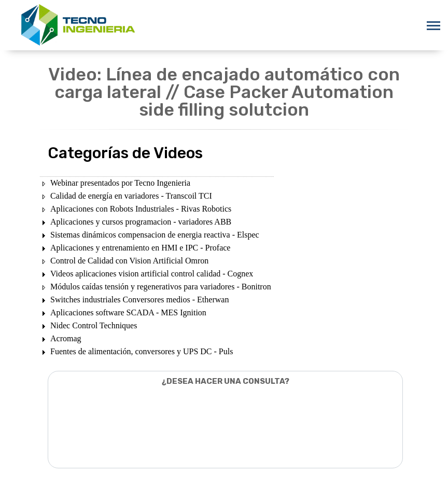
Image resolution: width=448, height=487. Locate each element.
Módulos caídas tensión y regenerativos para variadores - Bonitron (161, 287)
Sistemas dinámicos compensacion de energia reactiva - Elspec (155, 235)
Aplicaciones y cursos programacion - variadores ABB (141, 222)
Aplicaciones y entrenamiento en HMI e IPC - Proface (140, 248)
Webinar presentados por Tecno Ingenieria (120, 183)
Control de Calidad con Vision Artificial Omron (129, 261)
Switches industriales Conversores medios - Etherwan (139, 300)
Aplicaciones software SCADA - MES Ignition (128, 312)
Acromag (66, 338)
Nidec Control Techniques (94, 325)
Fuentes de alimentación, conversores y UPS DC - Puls (142, 351)
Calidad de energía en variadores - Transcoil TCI (131, 196)
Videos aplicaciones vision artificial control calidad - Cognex (152, 274)
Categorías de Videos (125, 153)
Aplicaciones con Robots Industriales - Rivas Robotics (141, 209)
